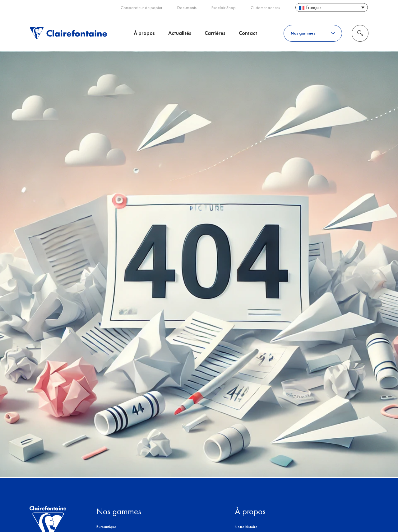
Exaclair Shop (224, 8)
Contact (248, 33)
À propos (144, 33)
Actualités (180, 33)
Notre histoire (246, 527)
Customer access (265, 8)
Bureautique (106, 527)
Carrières (215, 33)
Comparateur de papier (141, 8)
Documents (187, 8)
